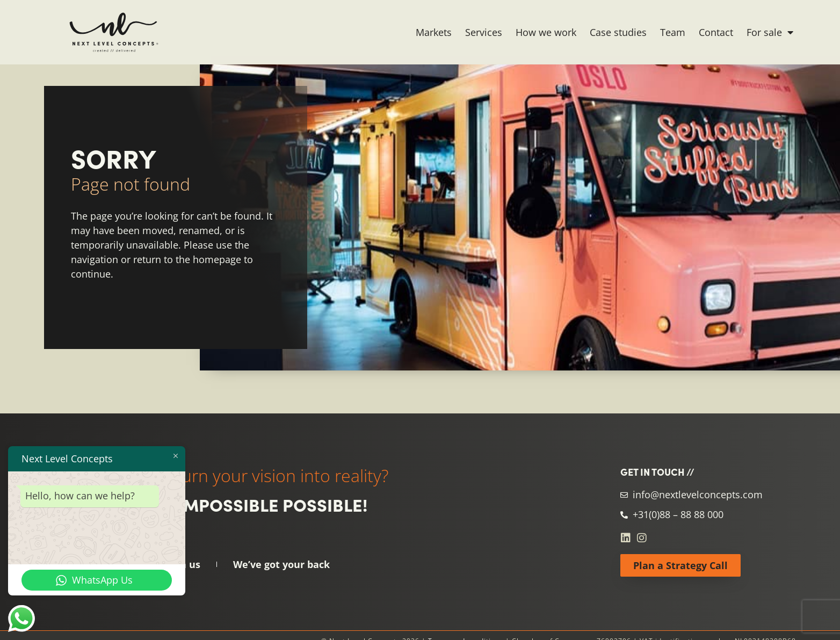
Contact (716, 32)
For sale (770, 32)
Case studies (618, 32)
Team (673, 32)
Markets (434, 32)
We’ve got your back (281, 564)
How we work (546, 32)
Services (484, 32)
